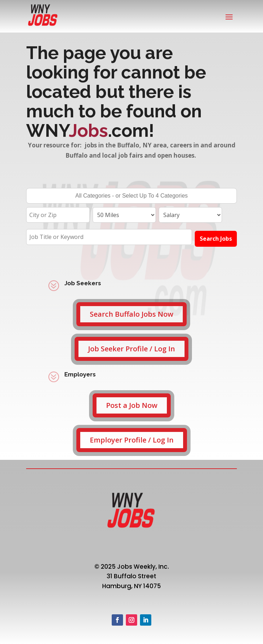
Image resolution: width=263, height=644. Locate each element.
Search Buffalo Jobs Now (131, 314)
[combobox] (131, 196)
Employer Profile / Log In (132, 440)
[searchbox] (131, 197)
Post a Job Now (132, 405)
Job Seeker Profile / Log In (131, 349)
